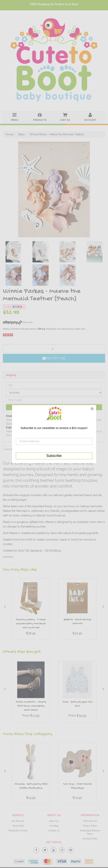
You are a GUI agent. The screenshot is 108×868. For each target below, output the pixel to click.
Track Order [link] (18, 826)
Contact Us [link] (54, 830)
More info (18, 322)
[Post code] (54, 400)
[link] (36, 849)
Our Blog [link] (54, 826)
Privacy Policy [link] (90, 826)
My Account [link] (18, 821)
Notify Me (54, 358)
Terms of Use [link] (90, 821)
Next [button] (103, 606)
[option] (31, 610)
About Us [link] (54, 821)
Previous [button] (5, 606)
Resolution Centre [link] (18, 830)
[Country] (54, 393)
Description (10, 449)
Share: (14, 307)
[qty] (54, 349)
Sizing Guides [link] (90, 839)
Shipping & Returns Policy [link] (90, 832)
